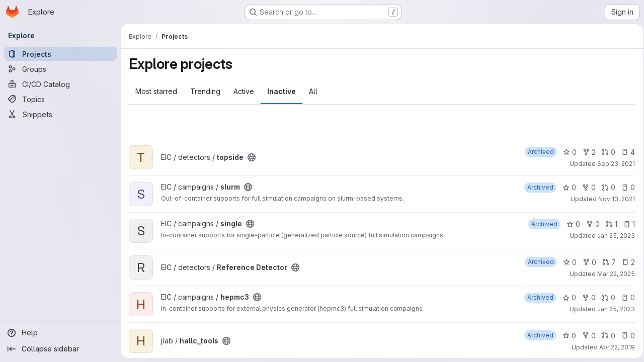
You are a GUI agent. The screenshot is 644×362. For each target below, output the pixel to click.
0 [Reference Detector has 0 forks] (586, 262)
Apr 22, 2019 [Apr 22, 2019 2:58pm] (614, 347)
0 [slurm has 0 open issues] (625, 187)
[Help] (60, 333)
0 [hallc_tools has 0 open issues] (625, 336)
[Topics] (60, 99)
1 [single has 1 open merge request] (609, 224)
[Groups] (60, 69)
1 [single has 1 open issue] (626, 224)
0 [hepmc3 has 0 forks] (586, 297)
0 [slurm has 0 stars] (566, 187)
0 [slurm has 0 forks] (586, 187)
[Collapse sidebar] (60, 349)
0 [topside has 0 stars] (567, 152)
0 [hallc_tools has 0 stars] (566, 336)
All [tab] (313, 91)
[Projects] (60, 54)
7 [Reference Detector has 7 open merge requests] (606, 262)
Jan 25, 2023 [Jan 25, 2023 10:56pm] (613, 236)
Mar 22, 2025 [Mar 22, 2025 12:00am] (613, 274)
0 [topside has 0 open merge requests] (606, 152)
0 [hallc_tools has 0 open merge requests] (606, 336)
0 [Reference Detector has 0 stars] (567, 262)
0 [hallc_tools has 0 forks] (586, 336)
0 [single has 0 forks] (590, 224)
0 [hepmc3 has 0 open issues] (625, 297)
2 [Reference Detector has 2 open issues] (625, 262)
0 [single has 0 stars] (570, 224)
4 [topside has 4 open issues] (625, 152)
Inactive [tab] (281, 91)
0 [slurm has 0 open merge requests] (606, 187)
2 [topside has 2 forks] (586, 152)
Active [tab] (244, 91)
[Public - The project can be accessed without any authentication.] (252, 157)
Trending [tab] (205, 91)
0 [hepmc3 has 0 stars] (566, 297)
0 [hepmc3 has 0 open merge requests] (606, 297)
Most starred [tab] (156, 91)
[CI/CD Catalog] (60, 84)
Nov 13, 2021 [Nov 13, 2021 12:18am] (614, 199)
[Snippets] (60, 114)
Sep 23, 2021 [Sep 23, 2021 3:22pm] (613, 164)
